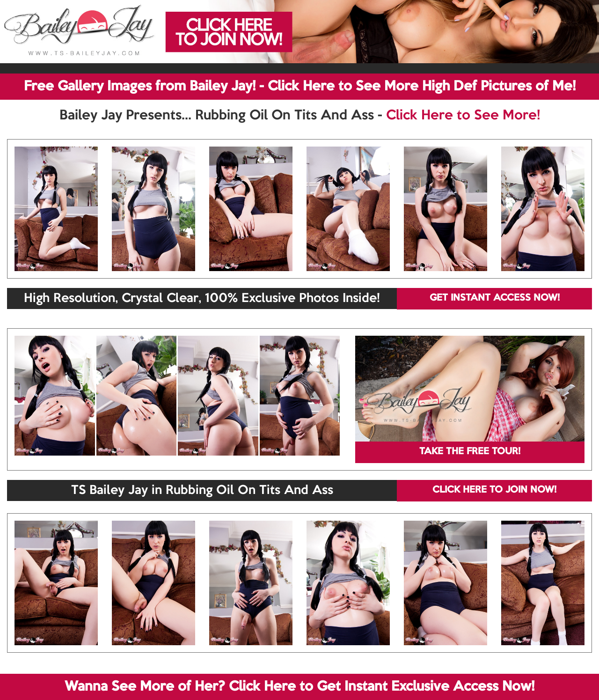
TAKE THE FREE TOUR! (470, 452)
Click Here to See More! (463, 116)
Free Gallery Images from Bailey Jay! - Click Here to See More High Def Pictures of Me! (300, 87)
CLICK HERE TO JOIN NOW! (494, 490)
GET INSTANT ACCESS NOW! (495, 298)
